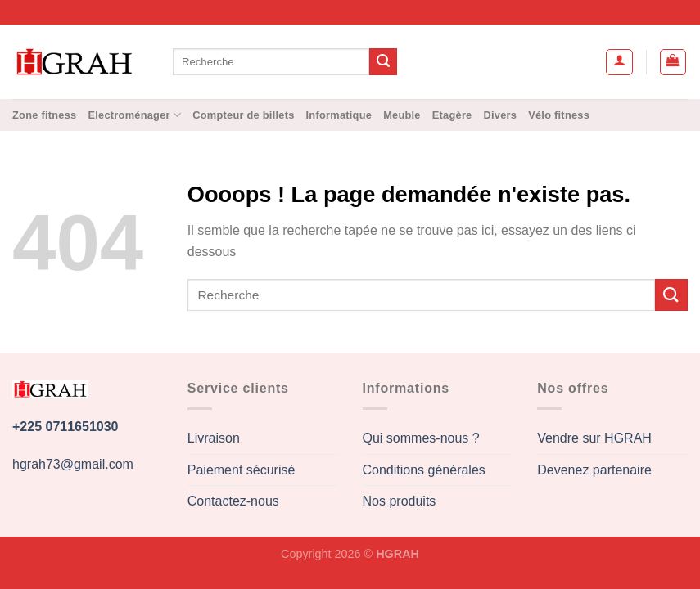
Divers (501, 115)
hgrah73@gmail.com (73, 464)
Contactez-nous (233, 501)
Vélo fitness (559, 115)
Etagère (452, 115)
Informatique (339, 115)
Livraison (214, 438)
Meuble (402, 115)
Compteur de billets (243, 115)
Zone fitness (44, 115)
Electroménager (134, 115)
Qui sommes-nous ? (421, 438)
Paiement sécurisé (242, 470)
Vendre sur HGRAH (594, 438)
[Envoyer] (383, 62)
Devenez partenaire (594, 470)
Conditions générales (424, 470)
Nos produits (400, 501)
